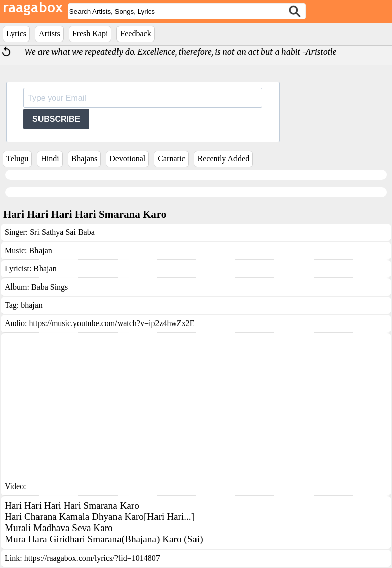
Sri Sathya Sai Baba (62, 232)
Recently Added (224, 159)
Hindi (50, 159)
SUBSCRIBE (56, 119)
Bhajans (85, 159)
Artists (49, 34)
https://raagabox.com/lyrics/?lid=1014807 (92, 558)
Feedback (135, 34)
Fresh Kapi (90, 34)
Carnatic (171, 159)
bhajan (32, 305)
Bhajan (40, 250)
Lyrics (16, 34)
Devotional (127, 159)
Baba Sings (50, 287)
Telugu (17, 159)
